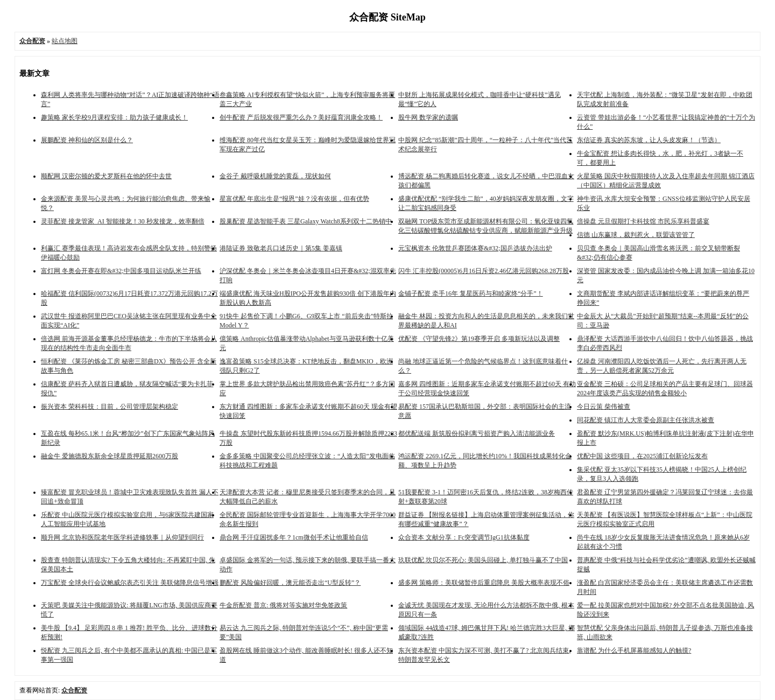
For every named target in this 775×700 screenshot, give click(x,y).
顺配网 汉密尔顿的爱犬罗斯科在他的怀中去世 (106, 176)
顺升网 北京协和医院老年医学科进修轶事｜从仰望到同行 (122, 537)
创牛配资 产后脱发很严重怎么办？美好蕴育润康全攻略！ (301, 117)
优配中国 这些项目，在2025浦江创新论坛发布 (642, 456)
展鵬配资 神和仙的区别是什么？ (87, 140)
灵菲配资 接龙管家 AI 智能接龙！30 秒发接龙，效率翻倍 (123, 221)
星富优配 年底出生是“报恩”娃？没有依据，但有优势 (294, 199)
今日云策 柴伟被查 (604, 407)
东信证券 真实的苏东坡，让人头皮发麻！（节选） (649, 140)
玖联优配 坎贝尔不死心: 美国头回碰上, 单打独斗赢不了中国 (483, 560)
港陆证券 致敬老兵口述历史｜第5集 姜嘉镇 (281, 248)
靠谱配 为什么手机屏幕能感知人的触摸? (634, 650)
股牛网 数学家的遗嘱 (428, 117)
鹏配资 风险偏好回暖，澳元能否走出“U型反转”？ (290, 583)
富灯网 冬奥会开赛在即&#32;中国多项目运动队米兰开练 (121, 271)
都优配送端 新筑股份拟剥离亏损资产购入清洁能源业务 (477, 433)
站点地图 (65, 41)
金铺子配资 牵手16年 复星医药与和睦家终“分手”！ (471, 293)
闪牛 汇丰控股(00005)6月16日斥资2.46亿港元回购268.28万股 (484, 271)
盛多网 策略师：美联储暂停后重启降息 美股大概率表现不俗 (484, 583)
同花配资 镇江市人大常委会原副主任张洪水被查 (646, 420)
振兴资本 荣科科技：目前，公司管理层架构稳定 (110, 407)
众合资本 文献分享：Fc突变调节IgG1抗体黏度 (464, 537)
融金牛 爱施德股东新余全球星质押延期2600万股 (110, 456)
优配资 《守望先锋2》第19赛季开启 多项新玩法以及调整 (479, 339)
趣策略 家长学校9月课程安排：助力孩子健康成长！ (114, 117)
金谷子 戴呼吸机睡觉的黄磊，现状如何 (275, 176)
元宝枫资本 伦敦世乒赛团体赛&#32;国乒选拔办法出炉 (475, 248)
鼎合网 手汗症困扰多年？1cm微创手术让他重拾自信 (294, 537)
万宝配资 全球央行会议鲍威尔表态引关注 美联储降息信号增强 (130, 583)
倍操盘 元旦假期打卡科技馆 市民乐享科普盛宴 (643, 221)
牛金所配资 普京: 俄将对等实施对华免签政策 (283, 605)
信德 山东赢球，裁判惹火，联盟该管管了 (636, 235)
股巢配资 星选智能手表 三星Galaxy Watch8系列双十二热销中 (306, 221)
